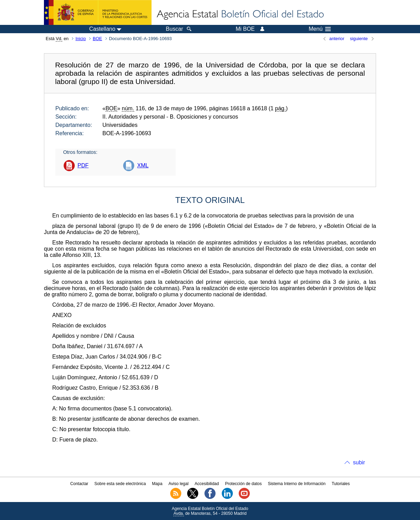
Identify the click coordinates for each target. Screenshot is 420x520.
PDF (83, 165)
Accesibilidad (207, 484)
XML (143, 165)
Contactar (79, 484)
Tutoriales (341, 484)
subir (359, 462)
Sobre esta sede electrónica (120, 484)
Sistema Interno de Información (297, 484)
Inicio (81, 39)
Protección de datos (243, 484)
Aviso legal (179, 484)
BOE (97, 39)
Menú (320, 29)
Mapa (157, 484)
